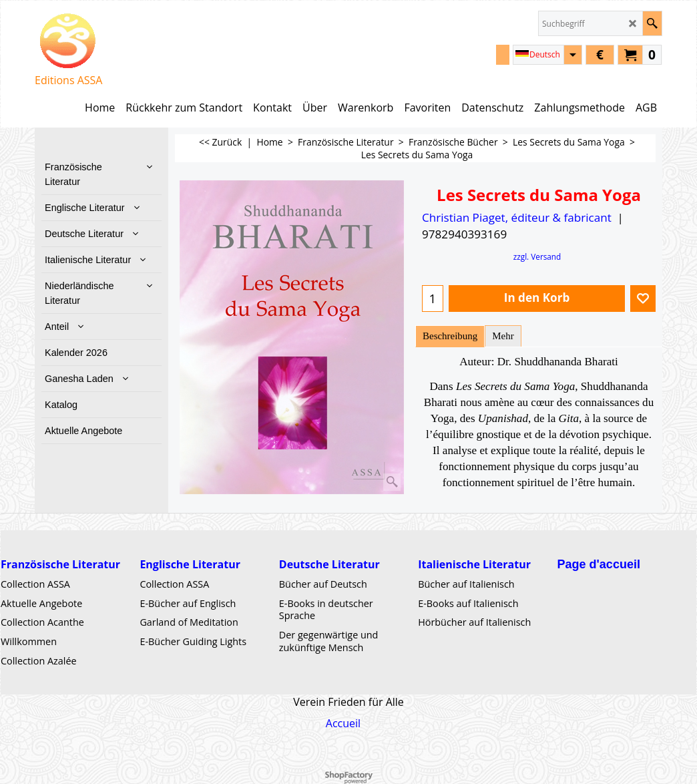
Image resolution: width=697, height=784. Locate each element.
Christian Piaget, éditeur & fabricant (517, 217)
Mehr (503, 336)
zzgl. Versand (537, 256)
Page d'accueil (599, 564)
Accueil (343, 723)
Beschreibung (450, 336)
